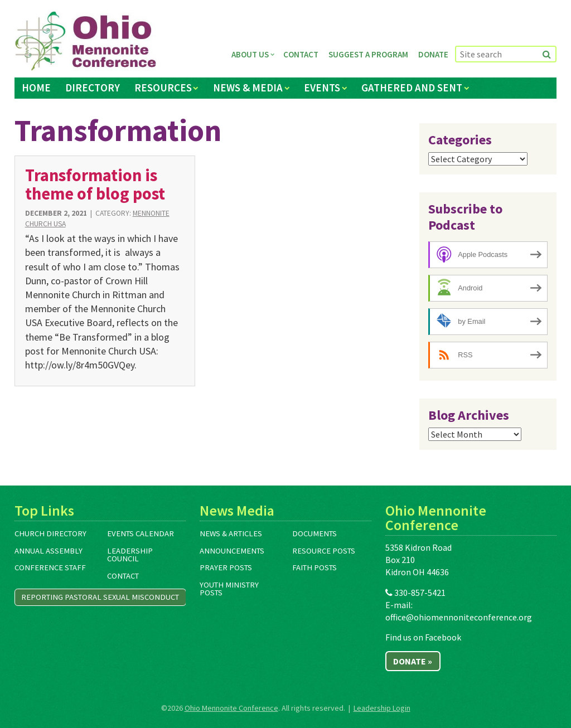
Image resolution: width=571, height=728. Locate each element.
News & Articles (231, 533)
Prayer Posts (226, 567)
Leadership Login (382, 708)
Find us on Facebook (423, 637)
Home (36, 88)
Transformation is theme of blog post (95, 184)
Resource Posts (324, 551)
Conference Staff (50, 567)
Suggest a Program (368, 54)
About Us (250, 54)
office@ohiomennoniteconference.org (459, 617)
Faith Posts (314, 567)
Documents (314, 533)
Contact (301, 54)
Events (322, 88)
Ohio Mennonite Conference (231, 708)
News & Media (248, 88)
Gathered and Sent (412, 88)
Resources (163, 88)
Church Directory (50, 533)
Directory (93, 88)
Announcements (232, 551)
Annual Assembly (49, 551)
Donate (433, 54)
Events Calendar (141, 533)
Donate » (413, 661)
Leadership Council (130, 555)
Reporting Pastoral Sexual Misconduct (100, 597)
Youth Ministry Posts (229, 589)
